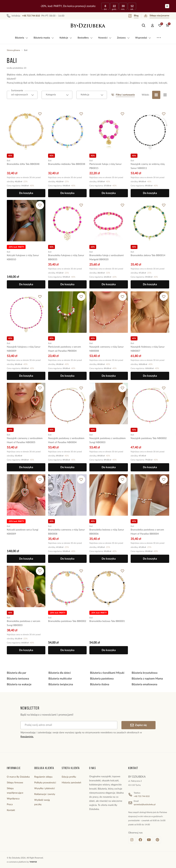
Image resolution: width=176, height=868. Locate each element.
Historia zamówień (71, 783)
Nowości (105, 38)
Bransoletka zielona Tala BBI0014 (148, 255)
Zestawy (123, 38)
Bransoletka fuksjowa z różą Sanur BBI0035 (66, 257)
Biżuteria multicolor (60, 679)
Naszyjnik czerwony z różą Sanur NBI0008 (107, 349)
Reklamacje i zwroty (45, 794)
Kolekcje (66, 38)
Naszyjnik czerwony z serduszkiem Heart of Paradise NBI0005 (25, 440)
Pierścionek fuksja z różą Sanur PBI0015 (105, 166)
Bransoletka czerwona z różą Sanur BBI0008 (66, 532)
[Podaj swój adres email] (69, 725)
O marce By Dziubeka (18, 777)
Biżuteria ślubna (100, 684)
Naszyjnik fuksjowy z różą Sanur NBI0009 (24, 349)
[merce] (33, 862)
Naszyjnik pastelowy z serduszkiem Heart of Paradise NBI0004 (66, 440)
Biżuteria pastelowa (102, 679)
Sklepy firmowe (15, 783)
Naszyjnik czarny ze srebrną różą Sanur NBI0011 (148, 166)
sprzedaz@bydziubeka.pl (145, 804)
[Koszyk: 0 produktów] (167, 26)
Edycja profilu (69, 777)
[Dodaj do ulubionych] (40, 114)
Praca (10, 804)
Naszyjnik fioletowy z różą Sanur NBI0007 (148, 349)
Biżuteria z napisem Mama (147, 679)
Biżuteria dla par (17, 673)
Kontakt (11, 810)
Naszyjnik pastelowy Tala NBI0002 (149, 438)
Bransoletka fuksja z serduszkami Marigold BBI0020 (107, 257)
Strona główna (13, 50)
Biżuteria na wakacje (19, 684)
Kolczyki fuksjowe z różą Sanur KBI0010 (23, 257)
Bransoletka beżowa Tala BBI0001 (107, 621)
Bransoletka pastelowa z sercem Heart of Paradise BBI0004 (147, 532)
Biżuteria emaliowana (144, 684)
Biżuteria (22, 38)
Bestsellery (85, 38)
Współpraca (13, 799)
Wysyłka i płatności (45, 788)
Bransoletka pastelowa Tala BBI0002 (67, 621)
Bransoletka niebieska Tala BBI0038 (67, 164)
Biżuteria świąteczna (61, 684)
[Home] (88, 26)
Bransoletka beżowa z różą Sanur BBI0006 (107, 532)
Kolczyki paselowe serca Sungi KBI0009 (23, 532)
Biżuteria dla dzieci (60, 673)
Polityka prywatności (45, 783)
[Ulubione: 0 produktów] (160, 26)
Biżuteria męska (44, 38)
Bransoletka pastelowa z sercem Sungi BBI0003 (24, 623)
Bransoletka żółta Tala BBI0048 (23, 164)
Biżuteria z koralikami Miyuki (107, 673)
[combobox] (22, 95)
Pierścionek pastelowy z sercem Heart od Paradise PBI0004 (65, 349)
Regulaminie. (27, 737)
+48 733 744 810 (142, 796)
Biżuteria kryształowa (145, 673)
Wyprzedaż (143, 38)
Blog (133, 16)
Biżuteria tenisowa (18, 679)
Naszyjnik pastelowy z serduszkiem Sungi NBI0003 (108, 440)
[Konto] (152, 26)
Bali (9, 160)
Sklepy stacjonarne (157, 16)
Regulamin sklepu (43, 777)
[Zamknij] (167, 6)
